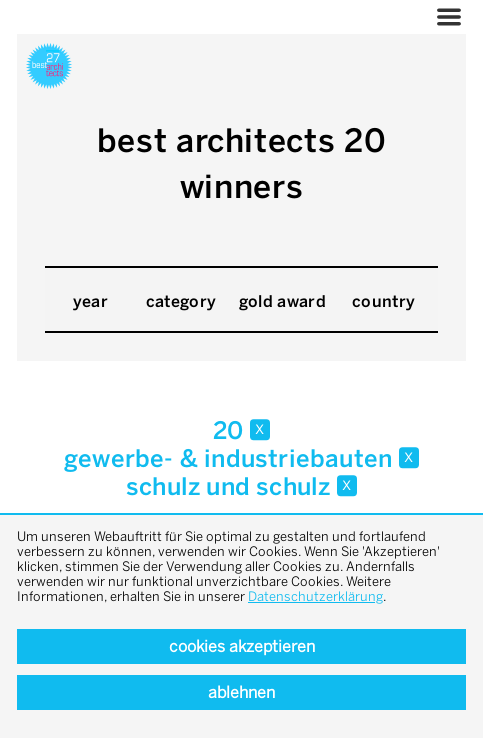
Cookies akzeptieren (242, 646)
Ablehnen (241, 692)
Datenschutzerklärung (315, 596)
